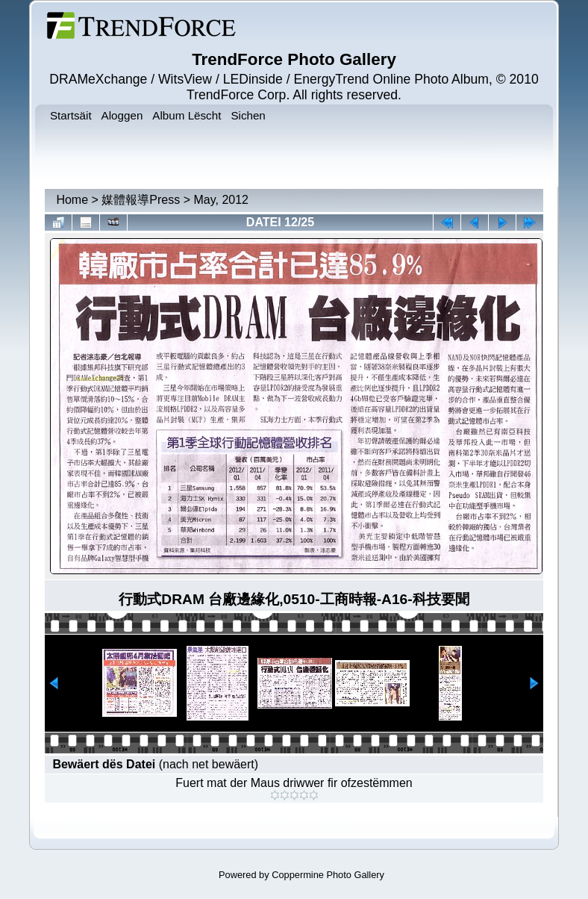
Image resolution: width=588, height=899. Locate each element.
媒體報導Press (141, 200)
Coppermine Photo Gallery (328, 875)
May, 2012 (221, 200)
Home (72, 200)
